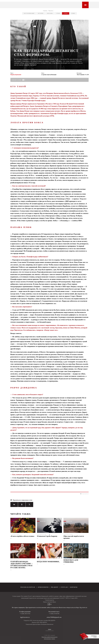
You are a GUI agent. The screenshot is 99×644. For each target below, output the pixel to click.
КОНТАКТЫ (74, 587)
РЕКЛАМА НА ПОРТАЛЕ (28, 587)
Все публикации (29, 13)
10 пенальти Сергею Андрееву (47, 536)
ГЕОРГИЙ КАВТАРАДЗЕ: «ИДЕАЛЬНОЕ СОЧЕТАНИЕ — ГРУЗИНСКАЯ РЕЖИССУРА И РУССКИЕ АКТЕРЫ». (22, 565)
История (41, 13)
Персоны (50, 13)
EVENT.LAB (64, 587)
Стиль (58, 13)
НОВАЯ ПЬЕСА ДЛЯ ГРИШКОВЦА (71, 561)
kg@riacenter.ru (25, 617)
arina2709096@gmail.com (54, 617)
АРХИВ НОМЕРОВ (43, 587)
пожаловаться (85, 494)
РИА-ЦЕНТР (55, 587)
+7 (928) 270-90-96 (54, 614)
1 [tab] (49, 535)
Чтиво (73, 13)
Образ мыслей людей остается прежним (74, 537)
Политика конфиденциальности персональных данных (50, 638)
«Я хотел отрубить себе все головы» (22, 536)
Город (66, 13)
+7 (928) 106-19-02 (25, 614)
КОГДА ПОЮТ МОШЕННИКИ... (48, 562)
